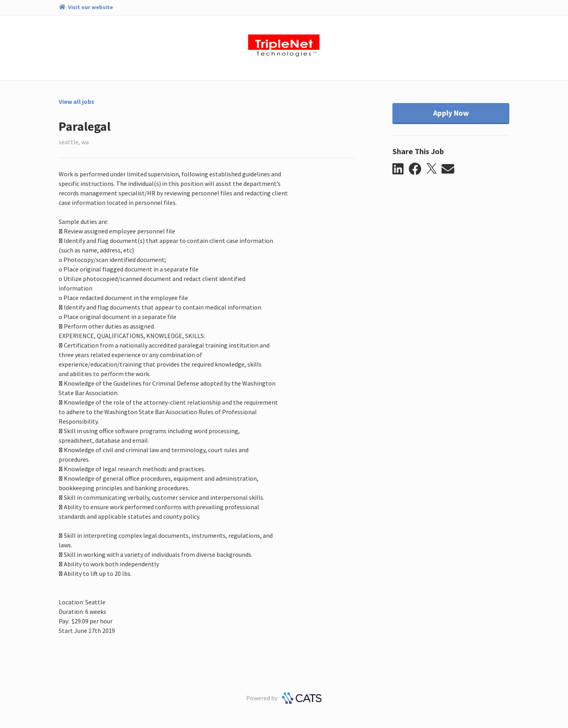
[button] (401, 169)
